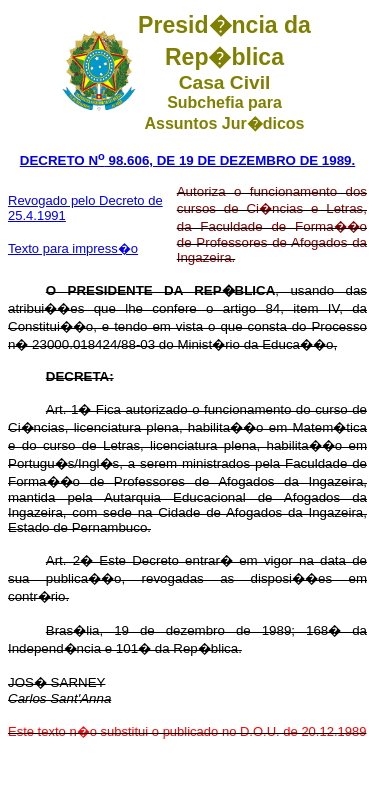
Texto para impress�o (73, 248)
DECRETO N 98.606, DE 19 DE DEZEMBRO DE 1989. (187, 160)
